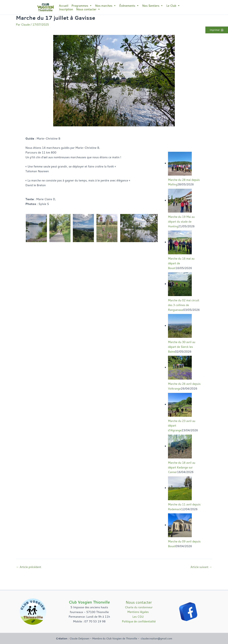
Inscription (66, 9)
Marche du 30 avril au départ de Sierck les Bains (182, 347)
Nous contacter (88, 9)
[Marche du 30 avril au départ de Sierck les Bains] (180, 326)
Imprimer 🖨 (216, 30)
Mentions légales (139, 612)
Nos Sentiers (153, 6)
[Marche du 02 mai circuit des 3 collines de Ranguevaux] (180, 284)
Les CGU (139, 617)
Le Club (173, 6)
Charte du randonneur (139, 607)
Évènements (129, 6)
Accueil (64, 6)
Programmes (82, 6)
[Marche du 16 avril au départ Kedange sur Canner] (180, 451)
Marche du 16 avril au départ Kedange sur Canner (182, 472)
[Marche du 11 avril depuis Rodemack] (180, 493)
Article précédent (29, 581)
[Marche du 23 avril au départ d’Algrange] (180, 410)
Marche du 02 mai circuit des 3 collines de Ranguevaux (184, 305)
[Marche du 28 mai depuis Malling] (180, 164)
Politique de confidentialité (139, 621)
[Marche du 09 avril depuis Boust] (180, 535)
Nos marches (106, 6)
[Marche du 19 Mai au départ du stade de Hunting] (180, 201)
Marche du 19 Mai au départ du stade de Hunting (182, 222)
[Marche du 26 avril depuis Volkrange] (180, 368)
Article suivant (201, 581)
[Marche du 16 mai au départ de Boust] (180, 243)
